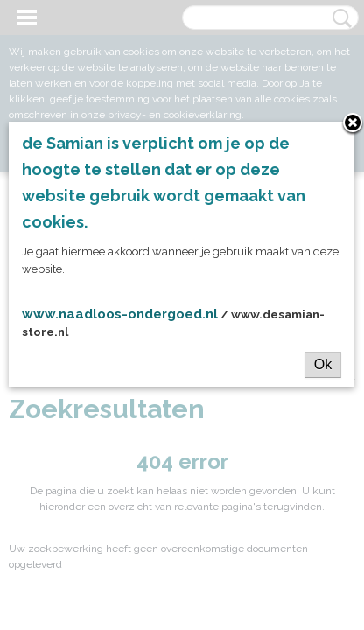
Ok (323, 364)
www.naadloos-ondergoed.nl (120, 314)
